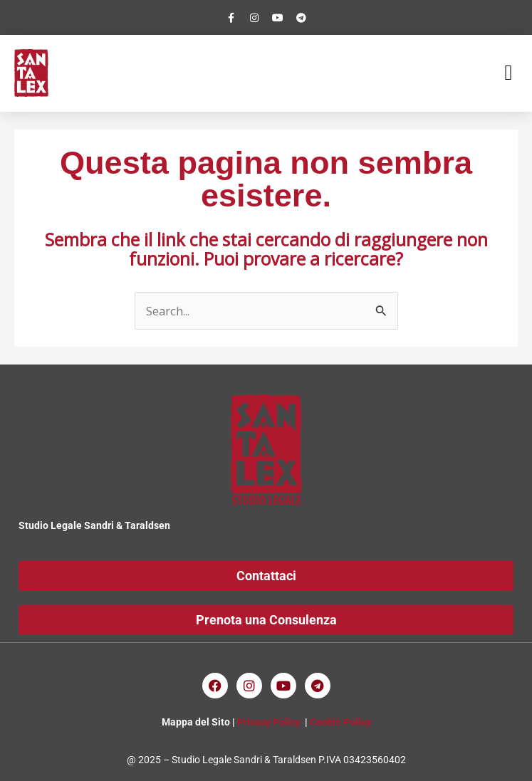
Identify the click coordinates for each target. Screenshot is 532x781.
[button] (508, 73)
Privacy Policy (269, 722)
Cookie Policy (340, 722)
